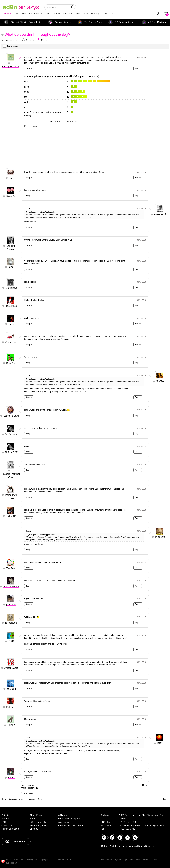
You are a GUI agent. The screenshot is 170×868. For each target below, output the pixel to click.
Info (113, 14)
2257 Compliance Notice (146, 860)
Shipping (6, 815)
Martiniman (11, 288)
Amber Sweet (11, 668)
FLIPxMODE (11, 452)
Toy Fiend (11, 568)
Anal (86, 14)
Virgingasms (11, 342)
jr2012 (11, 641)
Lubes (106, 14)
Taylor (11, 267)
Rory (11, 178)
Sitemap (34, 829)
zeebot (11, 778)
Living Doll (11, 196)
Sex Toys (27, 14)
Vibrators (39, 14)
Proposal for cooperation (70, 825)
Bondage (95, 14)
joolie (11, 324)
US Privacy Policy (39, 822)
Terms (33, 819)
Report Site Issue (10, 829)
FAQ (4, 822)
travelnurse (11, 306)
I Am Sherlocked (11, 587)
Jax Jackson (11, 434)
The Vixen (11, 516)
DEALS (7, 14)
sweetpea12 (160, 214)
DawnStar (11, 363)
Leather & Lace (11, 416)
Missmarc (160, 537)
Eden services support (69, 819)
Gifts (16, 14)
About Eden (36, 815)
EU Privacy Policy (39, 825)
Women (57, 14)
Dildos (78, 14)
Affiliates (62, 815)
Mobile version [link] (65, 860)
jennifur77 (11, 605)
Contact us (7, 825)
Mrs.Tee (160, 381)
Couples (68, 14)
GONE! (11, 725)
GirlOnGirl (11, 707)
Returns (5, 819)
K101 (160, 743)
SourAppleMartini (11, 67)
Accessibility (64, 822)
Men (48, 14)
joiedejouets (11, 623)
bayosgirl (11, 689)
